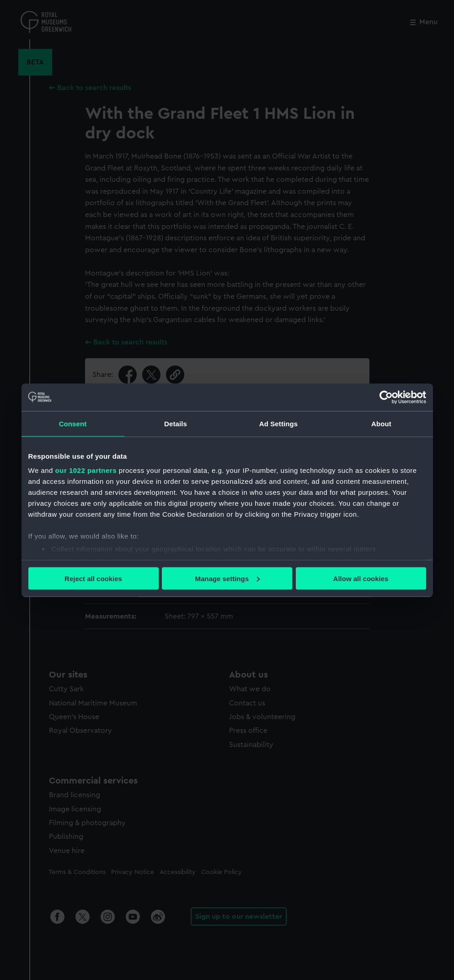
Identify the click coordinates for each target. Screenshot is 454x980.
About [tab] (381, 423)
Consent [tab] (73, 423)
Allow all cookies (361, 578)
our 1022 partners (86, 470)
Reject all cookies (93, 578)
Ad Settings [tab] (278, 423)
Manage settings (227, 578)
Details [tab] (176, 423)
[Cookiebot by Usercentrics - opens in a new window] (386, 397)
